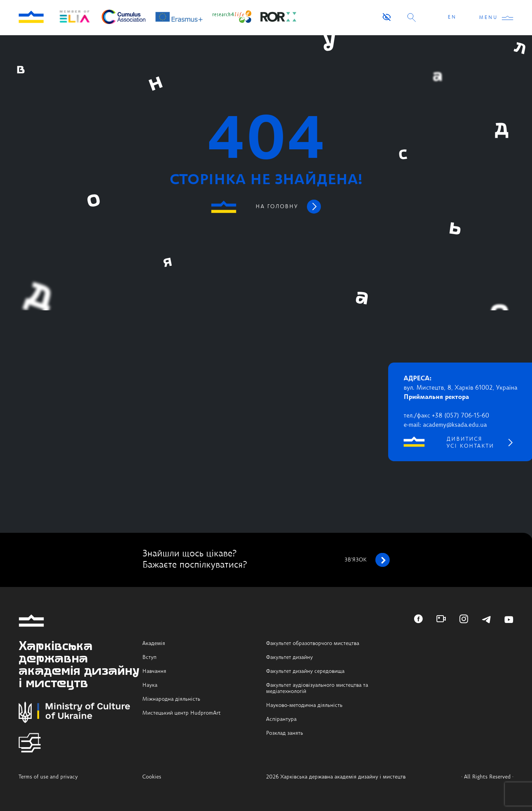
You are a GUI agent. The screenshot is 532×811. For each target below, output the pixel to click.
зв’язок (367, 560)
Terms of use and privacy (48, 777)
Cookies (152, 777)
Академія (154, 643)
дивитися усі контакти (470, 443)
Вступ (149, 657)
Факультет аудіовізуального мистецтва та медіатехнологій (317, 688)
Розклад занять (285, 733)
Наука (150, 685)
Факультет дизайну (289, 657)
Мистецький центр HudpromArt (182, 713)
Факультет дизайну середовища (305, 671)
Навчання (154, 671)
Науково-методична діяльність (304, 705)
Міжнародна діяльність (171, 699)
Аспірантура (281, 719)
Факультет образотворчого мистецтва (313, 643)
